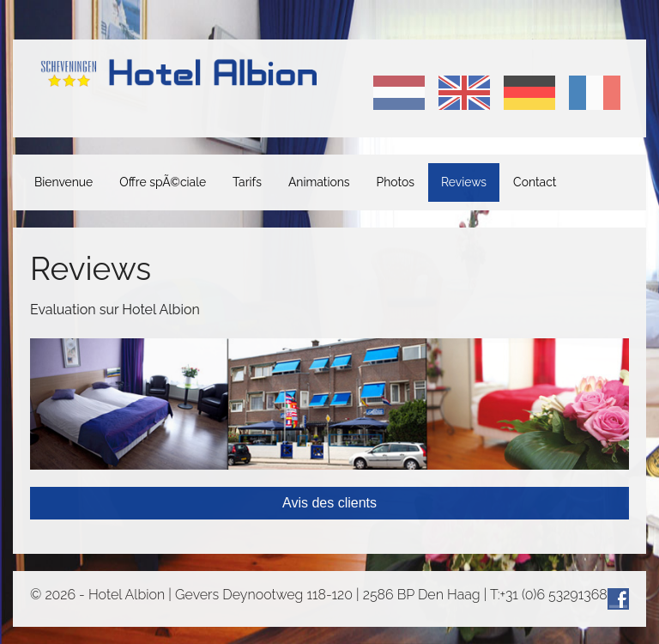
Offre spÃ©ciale (163, 182)
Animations (319, 182)
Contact (535, 182)
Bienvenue (63, 182)
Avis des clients (329, 503)
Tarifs (247, 182)
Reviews (464, 182)
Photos (396, 182)
